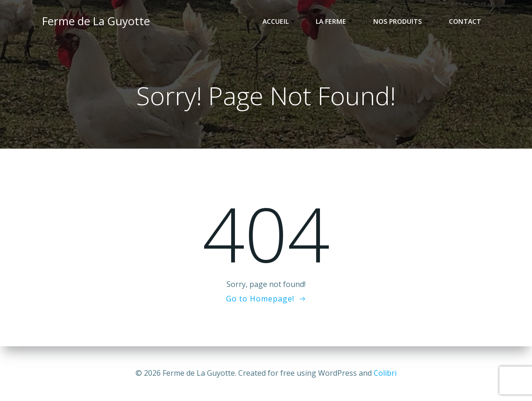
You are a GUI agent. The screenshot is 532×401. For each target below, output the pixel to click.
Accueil (280, 21)
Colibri (385, 373)
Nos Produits (402, 21)
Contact (465, 21)
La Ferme (335, 21)
